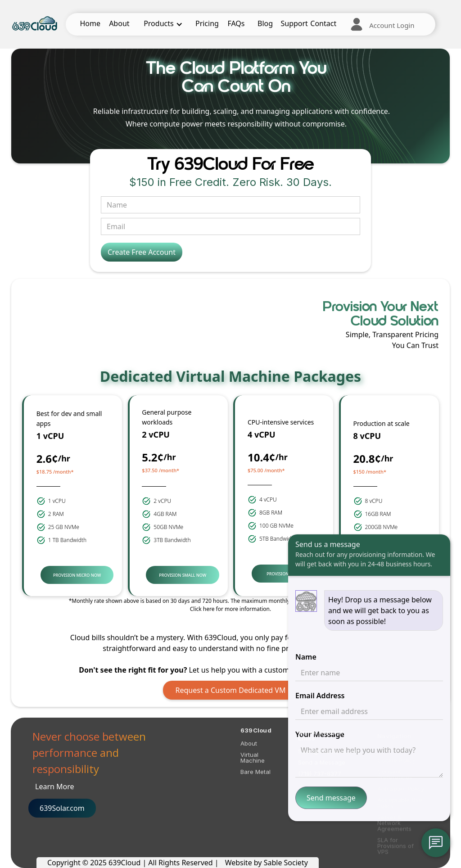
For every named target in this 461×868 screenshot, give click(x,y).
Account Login (392, 25)
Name (306, 657)
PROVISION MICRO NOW (77, 575)
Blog (265, 23)
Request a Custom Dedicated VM (231, 690)
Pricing (207, 23)
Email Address (320, 696)
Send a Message (322, 768)
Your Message (320, 734)
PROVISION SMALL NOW (183, 575)
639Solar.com (62, 808)
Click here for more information (230, 609)
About (119, 23)
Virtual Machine (253, 761)
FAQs (236, 23)
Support (294, 23)
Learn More (55, 787)
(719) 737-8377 (320, 780)
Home (90, 23)
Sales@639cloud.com (329, 757)
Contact (323, 23)
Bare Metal (255, 775)
